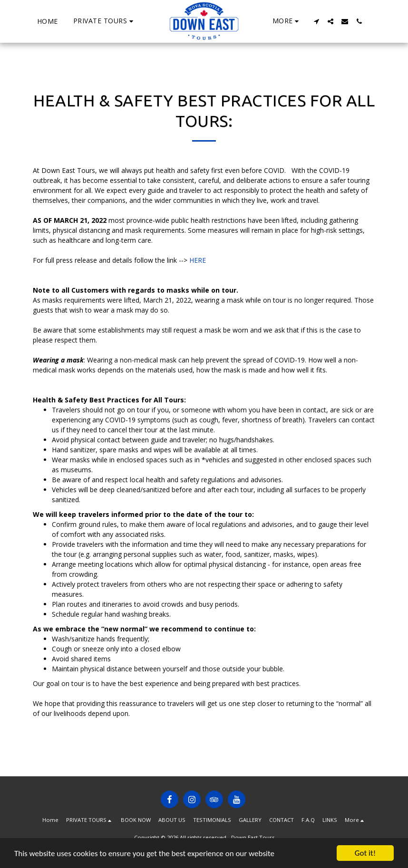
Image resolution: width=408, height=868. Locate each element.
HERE (198, 260)
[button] (105, 21)
